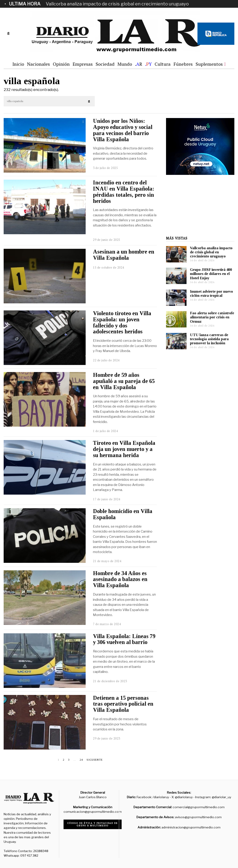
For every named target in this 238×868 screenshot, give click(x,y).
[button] (89, 101)
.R (139, 64)
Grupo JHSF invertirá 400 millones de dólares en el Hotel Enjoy (211, 274)
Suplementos (209, 64)
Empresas (83, 64)
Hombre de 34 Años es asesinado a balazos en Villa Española (120, 579)
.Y (148, 64)
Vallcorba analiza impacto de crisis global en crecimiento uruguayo (117, 4)
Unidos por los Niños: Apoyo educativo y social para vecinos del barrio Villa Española (123, 130)
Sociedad (105, 64)
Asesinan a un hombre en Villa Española (124, 255)
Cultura (163, 64)
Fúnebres (183, 64)
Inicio (18, 64)
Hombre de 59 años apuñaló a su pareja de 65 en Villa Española (124, 381)
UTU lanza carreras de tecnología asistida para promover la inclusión (209, 339)
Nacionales (38, 64)
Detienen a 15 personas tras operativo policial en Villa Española (123, 704)
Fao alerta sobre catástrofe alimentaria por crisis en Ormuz (212, 317)
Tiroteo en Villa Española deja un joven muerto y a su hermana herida (124, 449)
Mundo (125, 64)
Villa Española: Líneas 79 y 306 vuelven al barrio (124, 639)
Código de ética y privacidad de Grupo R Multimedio (93, 824)
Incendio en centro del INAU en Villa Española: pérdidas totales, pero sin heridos (124, 192)
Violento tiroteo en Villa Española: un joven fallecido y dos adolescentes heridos (122, 322)
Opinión (61, 64)
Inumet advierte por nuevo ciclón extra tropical (211, 293)
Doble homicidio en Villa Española (123, 514)
